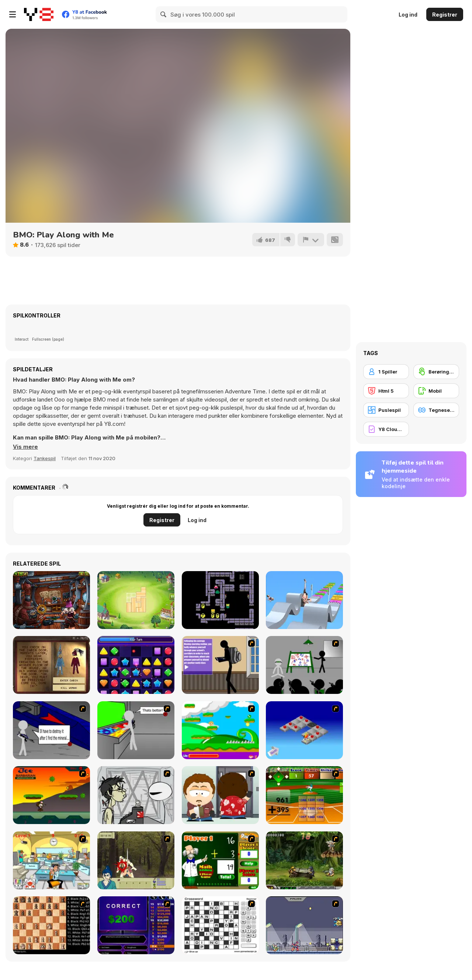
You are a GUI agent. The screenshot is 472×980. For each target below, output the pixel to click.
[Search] (164, 14)
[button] (25, 447)
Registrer (445, 15)
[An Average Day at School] (220, 665)
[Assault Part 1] (304, 665)
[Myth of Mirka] (51, 665)
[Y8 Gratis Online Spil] (39, 14)
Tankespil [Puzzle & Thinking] (45, 458)
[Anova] (51, 600)
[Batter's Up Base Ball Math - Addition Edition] (304, 795)
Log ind (408, 15)
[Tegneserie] (436, 410)
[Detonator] (304, 730)
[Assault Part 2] (51, 730)
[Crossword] (220, 925)
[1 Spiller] (386, 372)
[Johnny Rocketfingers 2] (136, 795)
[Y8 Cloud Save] (386, 429)
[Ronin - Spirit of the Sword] (136, 860)
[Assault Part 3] (136, 730)
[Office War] (51, 860)
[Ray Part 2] (220, 795)
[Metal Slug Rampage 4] (304, 860)
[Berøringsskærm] (436, 372)
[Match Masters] (136, 665)
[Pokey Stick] (304, 600)
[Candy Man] (220, 730)
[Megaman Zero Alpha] (304, 925)
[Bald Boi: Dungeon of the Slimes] (220, 600)
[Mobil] (436, 391)
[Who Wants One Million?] (136, 925)
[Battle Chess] (51, 925)
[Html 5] (386, 391)
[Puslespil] (386, 410)
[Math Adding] (220, 860)
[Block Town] (136, 600)
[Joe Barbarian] (51, 795)
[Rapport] (311, 240)
